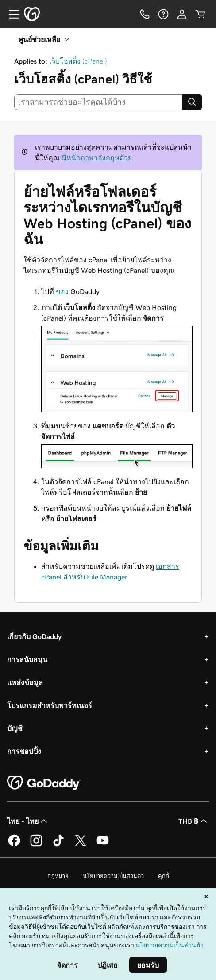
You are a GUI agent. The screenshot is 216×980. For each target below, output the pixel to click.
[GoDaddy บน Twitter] (81, 845)
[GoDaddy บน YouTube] (103, 845)
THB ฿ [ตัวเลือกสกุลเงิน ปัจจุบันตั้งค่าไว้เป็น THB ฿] (194, 821)
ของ (62, 291)
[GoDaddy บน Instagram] (36, 845)
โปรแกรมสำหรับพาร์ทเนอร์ (50, 705)
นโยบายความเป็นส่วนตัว (113, 876)
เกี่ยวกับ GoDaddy (34, 636)
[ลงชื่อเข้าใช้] (182, 14)
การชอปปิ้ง (24, 751)
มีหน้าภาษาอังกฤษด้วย (97, 158)
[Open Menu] (11, 14)
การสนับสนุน (27, 659)
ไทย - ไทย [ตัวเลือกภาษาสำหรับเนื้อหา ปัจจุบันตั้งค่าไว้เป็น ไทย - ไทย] (28, 821)
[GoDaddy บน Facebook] (14, 845)
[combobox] (98, 102)
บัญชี (15, 728)
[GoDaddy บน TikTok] (58, 845)
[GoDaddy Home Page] (44, 783)
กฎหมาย (58, 876)
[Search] (192, 102)
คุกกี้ (164, 876)
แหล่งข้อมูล (25, 682)
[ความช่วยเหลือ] (163, 14)
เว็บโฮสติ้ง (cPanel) (78, 61)
